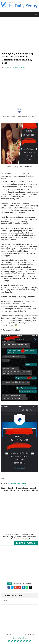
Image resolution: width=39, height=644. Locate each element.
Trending (22, 68)
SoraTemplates (18, 635)
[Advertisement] (20, 35)
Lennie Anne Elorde (17, 484)
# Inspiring (17, 584)
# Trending (27, 584)
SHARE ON (26, 543)
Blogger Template (19, 638)
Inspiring (15, 68)
